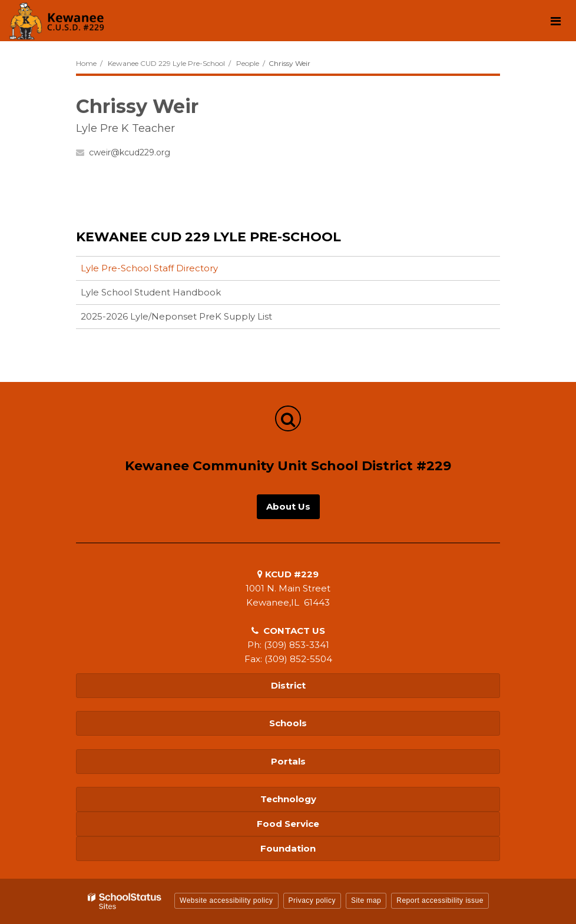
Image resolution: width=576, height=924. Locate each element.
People (248, 63)
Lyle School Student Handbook (151, 292)
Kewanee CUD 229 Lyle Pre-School (166, 63)
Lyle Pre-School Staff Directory (149, 268)
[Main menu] (555, 21)
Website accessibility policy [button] (226, 900)
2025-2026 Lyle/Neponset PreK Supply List (176, 316)
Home (86, 63)
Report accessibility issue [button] (440, 900)
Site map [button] (366, 900)
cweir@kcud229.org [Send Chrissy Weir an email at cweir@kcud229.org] (130, 152)
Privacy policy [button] (312, 900)
